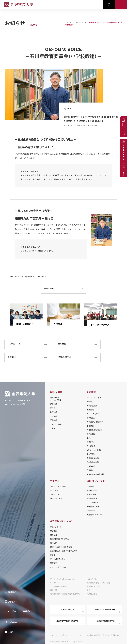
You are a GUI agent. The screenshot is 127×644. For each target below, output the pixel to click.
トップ (69, 22)
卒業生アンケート (93, 586)
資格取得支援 (92, 490)
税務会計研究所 (93, 507)
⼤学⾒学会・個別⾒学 (95, 422)
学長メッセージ (56, 527)
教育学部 (54, 412)
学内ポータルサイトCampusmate (63, 579)
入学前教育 (91, 446)
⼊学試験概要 (92, 406)
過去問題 (90, 442)
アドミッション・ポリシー (95, 398)
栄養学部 (54, 420)
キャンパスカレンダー (58, 486)
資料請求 (90, 402)
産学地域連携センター (58, 559)
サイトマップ (54, 635)
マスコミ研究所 (92, 503)
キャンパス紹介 (56, 495)
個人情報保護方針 (93, 635)
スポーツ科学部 (56, 424)
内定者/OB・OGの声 (94, 515)
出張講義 (90, 426)
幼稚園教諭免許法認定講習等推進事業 (65, 594)
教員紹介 (54, 535)
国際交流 (54, 563)
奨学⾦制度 (91, 434)
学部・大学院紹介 (25, 324)
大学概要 (54, 531)
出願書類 (90, 410)
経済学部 (54, 404)
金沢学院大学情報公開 (111, 635)
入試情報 (58, 324)
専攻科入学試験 (93, 458)
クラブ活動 (54, 490)
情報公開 (54, 543)
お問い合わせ (66, 635)
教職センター (92, 495)
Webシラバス (92, 579)
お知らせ (79, 22)
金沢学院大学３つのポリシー (61, 539)
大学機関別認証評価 (58, 586)
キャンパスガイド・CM (58, 567)
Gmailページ (55, 583)
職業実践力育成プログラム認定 (99, 583)
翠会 (88, 590)
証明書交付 (91, 511)
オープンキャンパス (100, 325)
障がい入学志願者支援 (95, 474)
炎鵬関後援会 (92, 594)
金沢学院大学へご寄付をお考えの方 (64, 551)
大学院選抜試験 (93, 462)
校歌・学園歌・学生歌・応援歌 (61, 547)
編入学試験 (91, 454)
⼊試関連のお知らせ (94, 430)
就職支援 (90, 486)
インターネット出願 (94, 450)
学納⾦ (89, 438)
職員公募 (54, 590)
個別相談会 (91, 466)
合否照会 (90, 470)
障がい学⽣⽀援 (56, 499)
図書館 (53, 555)
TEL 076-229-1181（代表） (15, 404)
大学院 (53, 428)
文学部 (53, 408)
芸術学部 (54, 416)
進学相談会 (91, 418)
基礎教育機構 (92, 499)
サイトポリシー (79, 635)
